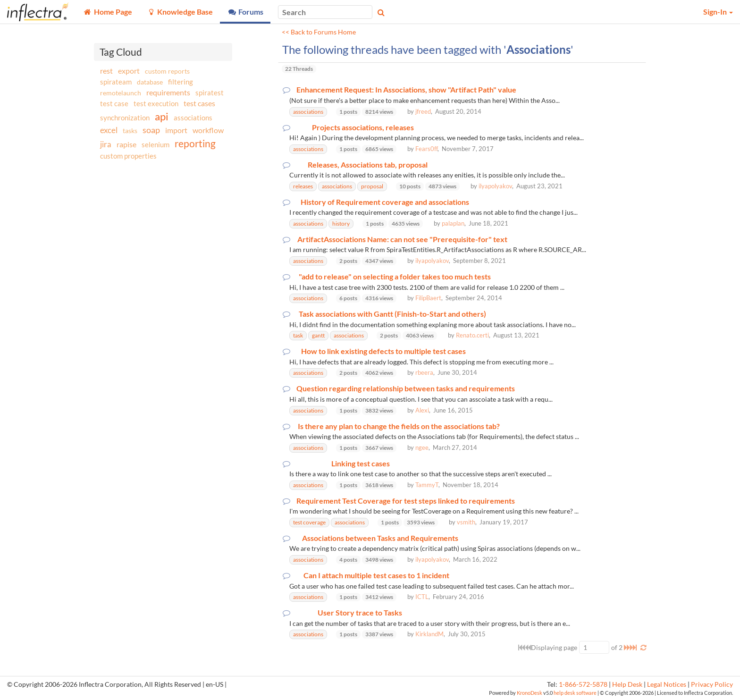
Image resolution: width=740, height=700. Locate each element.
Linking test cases (361, 464)
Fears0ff (426, 149)
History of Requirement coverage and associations (385, 202)
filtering (181, 82)
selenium (156, 144)
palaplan (453, 223)
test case (114, 104)
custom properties (128, 156)
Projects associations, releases (363, 127)
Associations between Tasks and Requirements (380, 538)
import (176, 130)
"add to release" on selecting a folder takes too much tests (395, 277)
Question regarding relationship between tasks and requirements (406, 388)
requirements (168, 92)
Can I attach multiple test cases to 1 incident (376, 575)
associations (193, 118)
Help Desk (627, 684)
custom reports (167, 71)
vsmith (466, 522)
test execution (156, 104)
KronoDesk (530, 693)
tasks (130, 131)
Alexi (422, 410)
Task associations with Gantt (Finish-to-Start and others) (392, 314)
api (162, 116)
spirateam (116, 82)
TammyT (427, 485)
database (150, 82)
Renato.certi (472, 335)
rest (106, 71)
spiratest (210, 93)
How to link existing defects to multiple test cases (383, 351)
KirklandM (429, 634)
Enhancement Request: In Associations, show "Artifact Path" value (406, 90)
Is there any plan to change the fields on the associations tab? (399, 426)
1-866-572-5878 (583, 684)
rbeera (424, 372)
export (129, 71)
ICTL (422, 597)
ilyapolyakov (495, 186)
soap (151, 130)
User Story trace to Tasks (360, 613)
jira (106, 144)
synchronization (125, 118)
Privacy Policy (712, 684)
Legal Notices (667, 684)
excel (109, 130)
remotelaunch (121, 93)
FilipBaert (428, 298)
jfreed (423, 111)
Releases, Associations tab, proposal (368, 165)
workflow (208, 130)
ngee (422, 447)
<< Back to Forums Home (319, 32)
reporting (195, 143)
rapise (126, 144)
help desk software (575, 693)
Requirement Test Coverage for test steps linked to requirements (406, 501)
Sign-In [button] (718, 12)
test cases (199, 103)
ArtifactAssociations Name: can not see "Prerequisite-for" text (402, 239)
